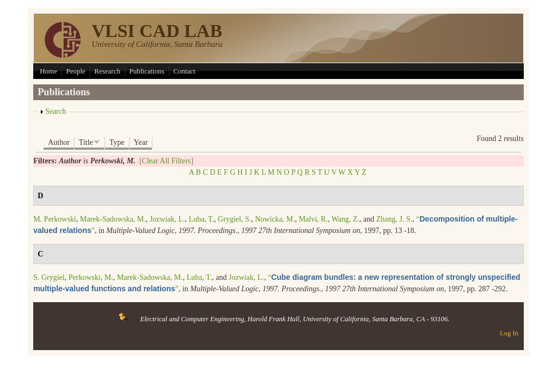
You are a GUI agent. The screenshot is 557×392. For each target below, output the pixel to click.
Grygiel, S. (234, 219)
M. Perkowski (55, 219)
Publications (146, 71)
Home (48, 71)
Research (107, 71)
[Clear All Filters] (167, 161)
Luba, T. (202, 219)
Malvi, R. (313, 219)
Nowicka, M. (275, 219)
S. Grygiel (49, 277)
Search (56, 111)
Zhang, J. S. (394, 219)
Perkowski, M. (91, 277)
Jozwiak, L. (167, 219)
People (75, 71)
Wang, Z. (345, 219)
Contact (184, 71)
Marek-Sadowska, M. (113, 219)
